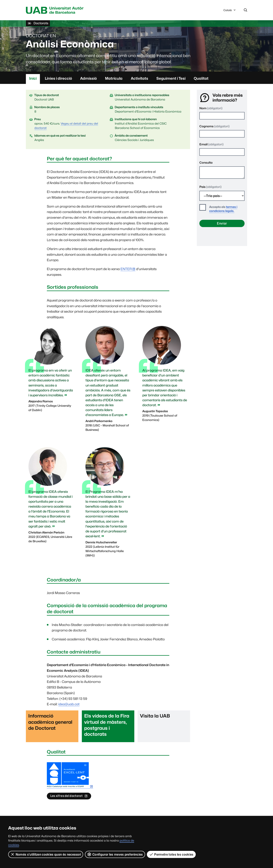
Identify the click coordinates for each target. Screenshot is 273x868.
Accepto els (223, 210)
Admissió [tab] (88, 79)
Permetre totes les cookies (171, 854)
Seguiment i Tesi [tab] (171, 79)
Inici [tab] (33, 79)
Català (230, 11)
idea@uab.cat (69, 705)
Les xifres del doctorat (68, 798)
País (210, 187)
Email (211, 145)
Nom (211, 109)
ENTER (126, 269)
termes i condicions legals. (223, 209)
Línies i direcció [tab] (58, 79)
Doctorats (39, 24)
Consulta (206, 163)
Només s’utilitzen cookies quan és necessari (46, 854)
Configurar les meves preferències (115, 854)
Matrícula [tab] (114, 79)
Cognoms (214, 127)
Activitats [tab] (140, 79)
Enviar (222, 224)
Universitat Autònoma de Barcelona (60, 10)
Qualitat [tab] (201, 79)
